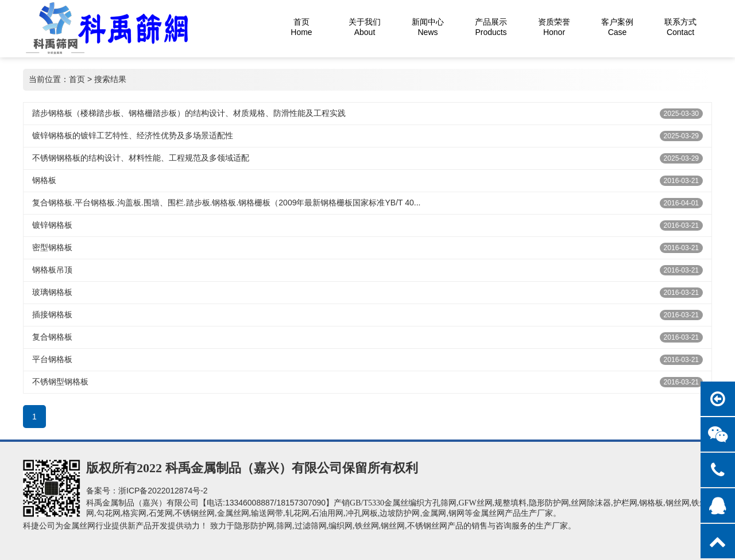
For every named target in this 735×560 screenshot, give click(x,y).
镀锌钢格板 (52, 225)
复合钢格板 (52, 337)
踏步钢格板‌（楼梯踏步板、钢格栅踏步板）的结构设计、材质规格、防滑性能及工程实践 (189, 113)
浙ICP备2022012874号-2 (163, 491)
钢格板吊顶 (52, 270)
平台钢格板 (52, 359)
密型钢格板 (52, 247)
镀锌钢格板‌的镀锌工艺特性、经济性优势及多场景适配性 (133, 135)
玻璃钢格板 (52, 292)
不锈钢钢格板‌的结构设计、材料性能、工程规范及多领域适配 (141, 158)
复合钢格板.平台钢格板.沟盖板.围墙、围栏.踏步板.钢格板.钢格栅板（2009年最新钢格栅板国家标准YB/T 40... (226, 203)
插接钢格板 (52, 314)
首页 (77, 79)
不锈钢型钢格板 (60, 382)
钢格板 (44, 180)
